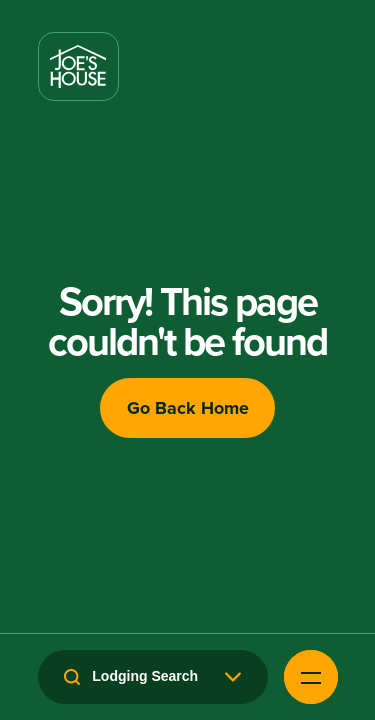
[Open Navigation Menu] (311, 677)
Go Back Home (188, 408)
